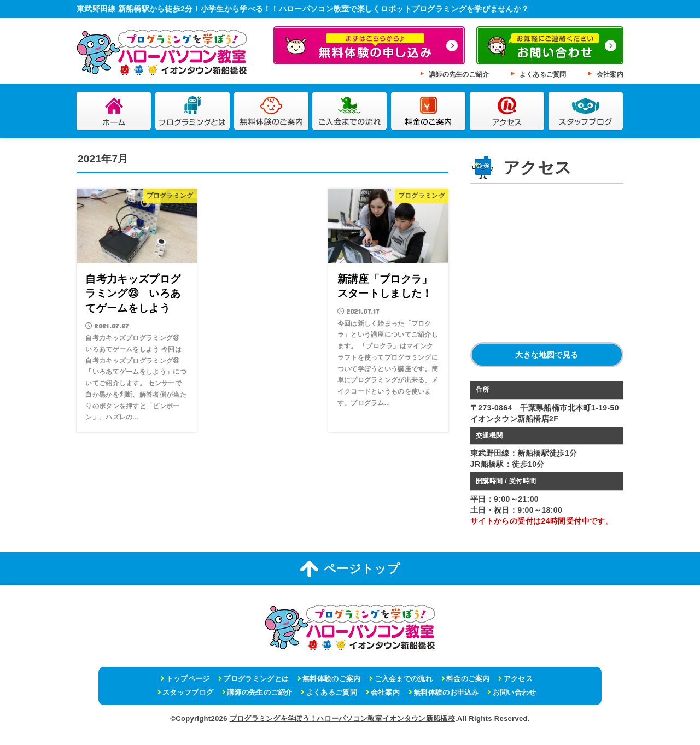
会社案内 (610, 74)
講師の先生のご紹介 (459, 74)
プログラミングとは (193, 111)
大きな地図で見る (547, 355)
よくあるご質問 (543, 74)
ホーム (114, 111)
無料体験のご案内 (272, 111)
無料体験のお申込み (446, 692)
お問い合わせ (515, 692)
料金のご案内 (428, 111)
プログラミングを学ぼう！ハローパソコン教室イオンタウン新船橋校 (342, 718)
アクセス (507, 111)
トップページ (188, 679)
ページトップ (350, 569)
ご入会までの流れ (350, 111)
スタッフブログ (586, 111)
